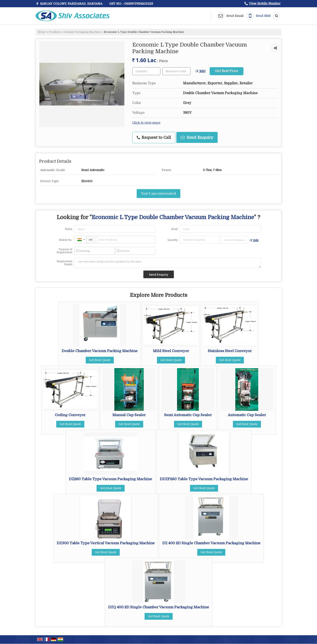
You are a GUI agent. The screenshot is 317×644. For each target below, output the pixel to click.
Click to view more (146, 123)
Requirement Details (65, 263)
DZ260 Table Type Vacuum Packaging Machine (111, 479)
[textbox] (176, 71)
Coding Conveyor (70, 415)
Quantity (173, 240)
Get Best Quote (100, 360)
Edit (201, 71)
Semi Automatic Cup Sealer (188, 415)
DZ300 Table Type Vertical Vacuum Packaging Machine (106, 543)
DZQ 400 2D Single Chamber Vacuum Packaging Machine (159, 607)
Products (55, 32)
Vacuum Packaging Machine (82, 32)
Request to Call (154, 138)
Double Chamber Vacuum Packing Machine (100, 351)
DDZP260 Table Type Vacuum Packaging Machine (204, 479)
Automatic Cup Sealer (247, 415)
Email (174, 229)
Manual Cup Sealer (129, 415)
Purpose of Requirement (65, 251)
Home (42, 32)
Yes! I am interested (158, 194)
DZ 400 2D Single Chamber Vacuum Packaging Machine (211, 543)
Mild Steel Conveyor (171, 351)
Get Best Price (227, 71)
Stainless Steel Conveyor (230, 351)
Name (69, 229)
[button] (265, 3)
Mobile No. (66, 240)
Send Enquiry (197, 137)
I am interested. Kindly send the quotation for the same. (168, 263)
